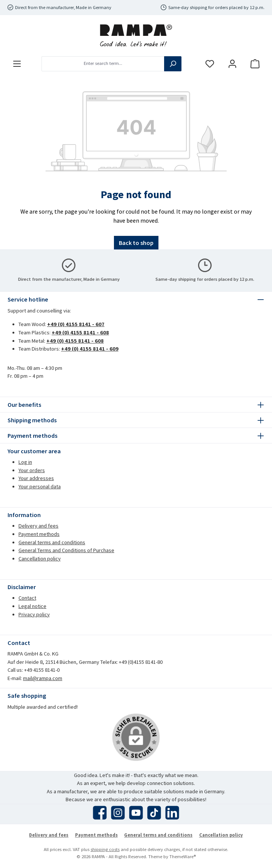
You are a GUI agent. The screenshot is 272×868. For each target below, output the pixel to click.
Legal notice (32, 606)
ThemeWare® (183, 856)
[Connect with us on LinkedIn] (172, 813)
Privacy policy (34, 614)
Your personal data (40, 486)
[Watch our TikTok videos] (154, 813)
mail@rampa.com (43, 678)
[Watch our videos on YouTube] (136, 813)
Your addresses (36, 478)
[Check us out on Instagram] (118, 813)
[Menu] (17, 64)
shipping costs (105, 849)
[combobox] (103, 64)
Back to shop (136, 243)
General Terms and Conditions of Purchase (66, 550)
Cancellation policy (40, 559)
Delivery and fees (38, 526)
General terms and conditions (52, 542)
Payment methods (39, 534)
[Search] (173, 64)
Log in (25, 462)
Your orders (32, 470)
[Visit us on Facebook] (100, 813)
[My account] (232, 64)
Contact (27, 598)
